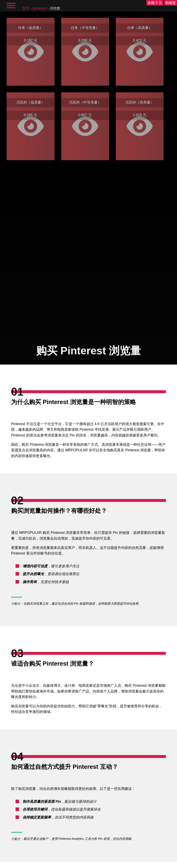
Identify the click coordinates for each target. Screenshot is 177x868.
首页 (26, 8)
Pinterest (39, 8)
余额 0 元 (155, 3)
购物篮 (171, 3)
